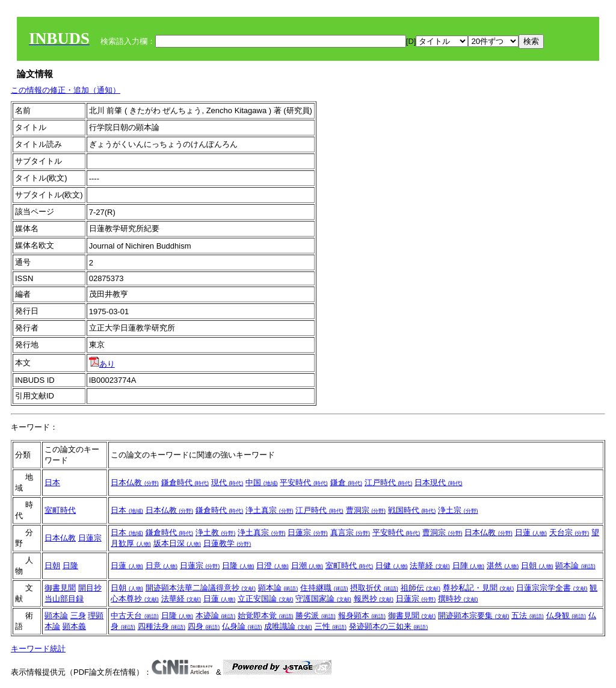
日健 (392, 566)
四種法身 (162, 626)
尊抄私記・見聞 (479, 588)
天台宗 (569, 532)
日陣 (469, 566)
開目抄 (90, 588)
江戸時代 (389, 482)
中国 (262, 482)
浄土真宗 (269, 510)
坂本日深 (177, 543)
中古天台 (135, 615)
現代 (227, 482)
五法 (528, 615)
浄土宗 (458, 510)
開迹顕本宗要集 (474, 615)
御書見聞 (60, 588)
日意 (162, 566)
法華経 (430, 566)
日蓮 (531, 532)
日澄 (273, 566)
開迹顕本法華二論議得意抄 (201, 588)
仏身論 (242, 626)
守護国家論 (323, 599)
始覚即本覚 (266, 615)
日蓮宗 (90, 538)
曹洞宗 (366, 510)
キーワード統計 (38, 649)
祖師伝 (421, 588)
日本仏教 (135, 482)
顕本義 (74, 626)
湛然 (503, 566)
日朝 (52, 566)
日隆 (70, 566)
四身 (204, 626)
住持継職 (324, 588)
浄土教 (216, 532)
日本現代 (439, 482)
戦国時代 (412, 510)
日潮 (307, 566)
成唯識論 (288, 626)
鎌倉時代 (185, 482)
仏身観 (566, 615)
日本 (52, 482)
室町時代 (60, 510)
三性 (331, 626)
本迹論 (216, 615)
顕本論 (575, 566)
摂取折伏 (374, 588)
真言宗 (350, 532)
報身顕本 (362, 615)
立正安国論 (266, 599)
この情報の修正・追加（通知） (66, 90)
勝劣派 (316, 615)
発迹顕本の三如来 (389, 626)
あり (102, 364)
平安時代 (304, 482)
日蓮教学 (227, 543)
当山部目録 (64, 599)
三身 (78, 615)
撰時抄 (458, 599)
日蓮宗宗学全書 (552, 588)
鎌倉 (346, 482)
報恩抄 (374, 599)
